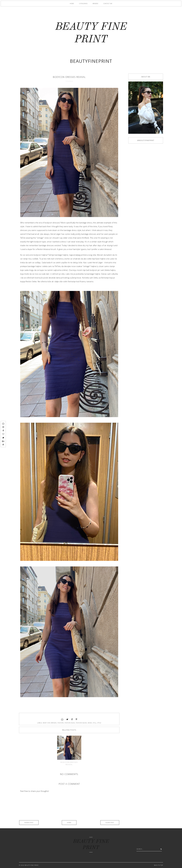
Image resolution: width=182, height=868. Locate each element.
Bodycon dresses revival (69, 763)
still (95, 723)
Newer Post (29, 823)
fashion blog (70, 723)
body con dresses (50, 723)
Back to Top (159, 865)
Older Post (110, 823)
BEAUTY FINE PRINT (32, 865)
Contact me (108, 4)
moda (90, 723)
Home (72, 4)
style (99, 723)
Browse (95, 4)
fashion (61, 723)
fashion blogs (81, 723)
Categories (83, 4)
